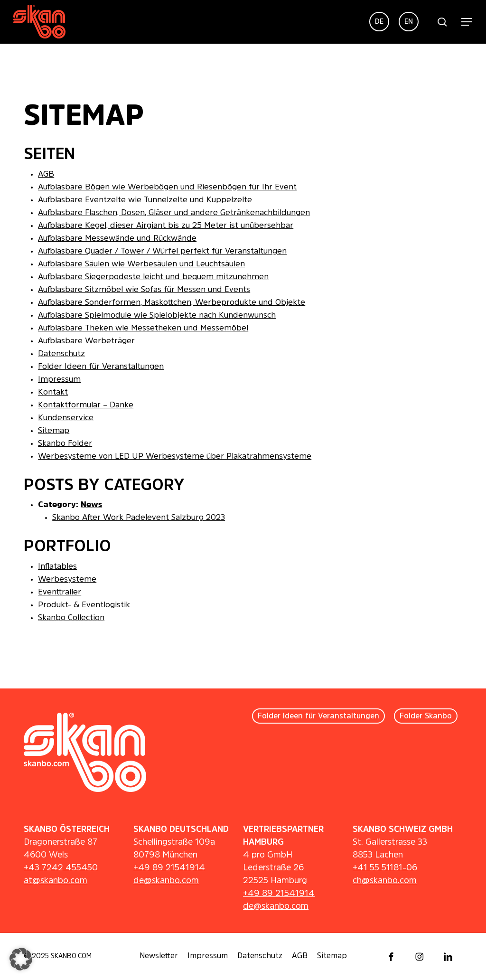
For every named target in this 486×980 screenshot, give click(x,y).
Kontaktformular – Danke (86, 405)
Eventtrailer (60, 592)
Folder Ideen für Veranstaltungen (101, 367)
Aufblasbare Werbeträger (86, 341)
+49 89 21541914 (169, 868)
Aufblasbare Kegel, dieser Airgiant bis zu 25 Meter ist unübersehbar (166, 226)
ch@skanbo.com (385, 881)
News (91, 505)
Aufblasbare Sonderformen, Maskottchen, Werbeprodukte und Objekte (172, 303)
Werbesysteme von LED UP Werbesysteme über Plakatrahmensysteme (175, 457)
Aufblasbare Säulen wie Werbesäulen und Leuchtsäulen (141, 264)
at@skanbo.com (56, 881)
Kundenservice (66, 418)
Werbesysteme (67, 580)
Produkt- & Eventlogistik (84, 605)
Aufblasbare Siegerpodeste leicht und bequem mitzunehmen (153, 277)
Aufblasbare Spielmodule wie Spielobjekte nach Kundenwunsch (157, 316)
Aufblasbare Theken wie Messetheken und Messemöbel (143, 328)
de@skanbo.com (166, 881)
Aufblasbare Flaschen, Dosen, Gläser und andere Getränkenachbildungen (174, 213)
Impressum (59, 380)
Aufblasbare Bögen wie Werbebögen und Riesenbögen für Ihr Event (167, 187)
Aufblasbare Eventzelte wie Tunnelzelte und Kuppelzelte (145, 200)
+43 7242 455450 (61, 868)
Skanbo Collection (71, 618)
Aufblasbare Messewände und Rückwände (117, 239)
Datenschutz (61, 354)
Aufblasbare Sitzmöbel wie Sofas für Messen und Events (144, 290)
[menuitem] (379, 22)
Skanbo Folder (65, 444)
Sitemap (54, 431)
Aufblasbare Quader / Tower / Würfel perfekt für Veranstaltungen (162, 251)
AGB (46, 174)
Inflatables (57, 567)
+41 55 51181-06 (385, 868)
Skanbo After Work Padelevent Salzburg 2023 (139, 518)
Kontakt (53, 392)
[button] (467, 22)
